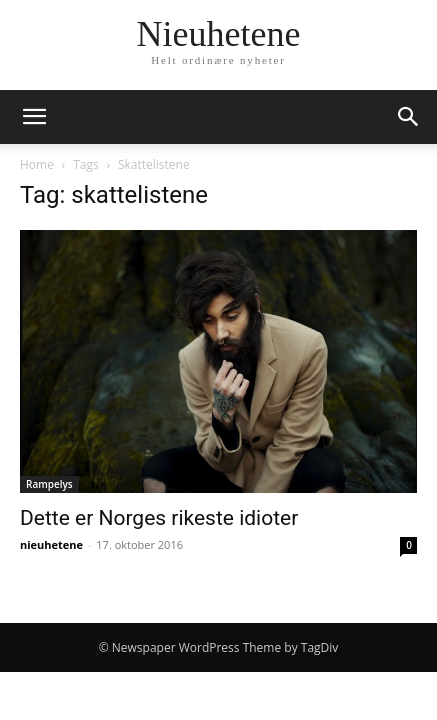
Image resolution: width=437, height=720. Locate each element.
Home (37, 164)
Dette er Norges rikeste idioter (159, 518)
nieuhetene (51, 544)
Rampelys (49, 484)
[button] (34, 117)
